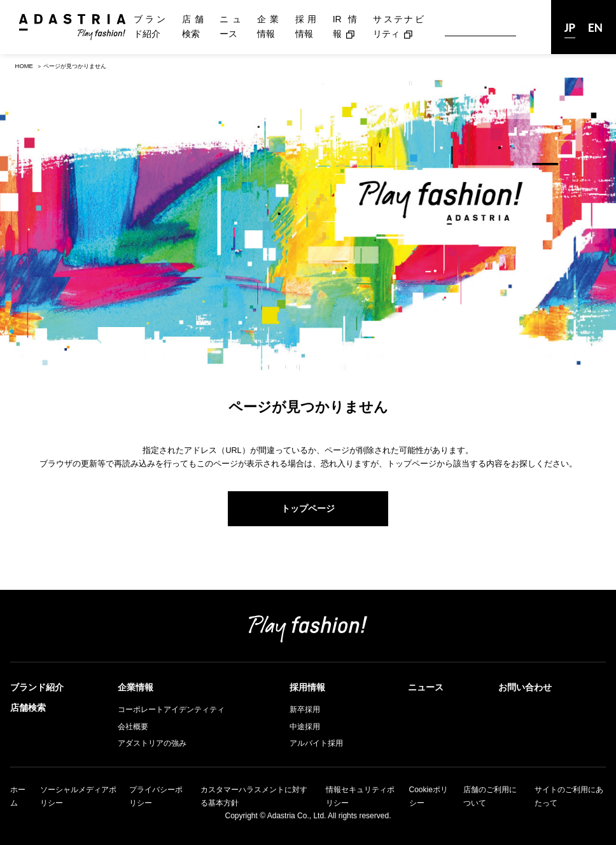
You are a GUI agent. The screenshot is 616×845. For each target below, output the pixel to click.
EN (595, 27)
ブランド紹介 (150, 27)
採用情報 (306, 27)
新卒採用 (305, 709)
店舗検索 (193, 27)
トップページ (308, 508)
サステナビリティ (398, 27)
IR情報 (345, 27)
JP (570, 27)
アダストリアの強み (152, 743)
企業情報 (268, 27)
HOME (24, 66)
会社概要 (133, 727)
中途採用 (305, 727)
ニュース (230, 27)
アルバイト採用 (316, 743)
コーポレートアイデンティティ (171, 709)
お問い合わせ (525, 687)
